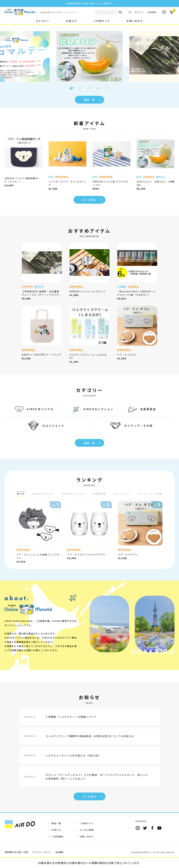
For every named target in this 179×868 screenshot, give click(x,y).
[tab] (72, 88)
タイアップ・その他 (130, 426)
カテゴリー (43, 21)
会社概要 (59, 852)
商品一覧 (93, 100)
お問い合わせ (135, 21)
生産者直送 (141, 409)
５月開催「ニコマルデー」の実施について (71, 717)
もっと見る (93, 200)
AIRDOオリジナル (33, 409)
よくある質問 (87, 830)
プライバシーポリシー (42, 852)
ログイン (139, 12)
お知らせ (72, 21)
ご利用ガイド (102, 21)
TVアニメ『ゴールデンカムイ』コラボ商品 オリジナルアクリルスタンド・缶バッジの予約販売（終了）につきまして (97, 777)
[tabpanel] (89, 56)
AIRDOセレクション (92, 409)
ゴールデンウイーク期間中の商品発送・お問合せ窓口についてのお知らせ (90, 736)
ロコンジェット (45, 426)
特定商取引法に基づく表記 (16, 852)
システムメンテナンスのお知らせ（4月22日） (73, 755)
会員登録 (152, 12)
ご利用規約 (58, 836)
